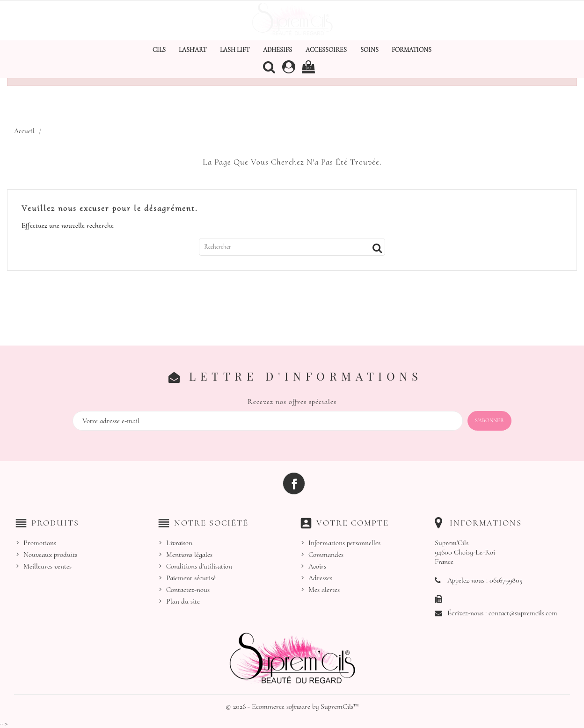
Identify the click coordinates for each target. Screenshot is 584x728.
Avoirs (317, 566)
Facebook (294, 483)
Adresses (320, 578)
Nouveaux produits (50, 555)
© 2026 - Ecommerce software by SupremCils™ (292, 706)
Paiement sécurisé (191, 578)
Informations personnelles (344, 543)
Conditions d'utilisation (199, 566)
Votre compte (353, 523)
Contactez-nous (188, 590)
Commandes (326, 555)
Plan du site (183, 601)
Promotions (40, 543)
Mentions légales (189, 555)
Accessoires (326, 50)
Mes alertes (324, 590)
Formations (412, 50)
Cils (159, 50)
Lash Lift (235, 50)
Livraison (179, 543)
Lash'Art (193, 50)
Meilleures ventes (47, 566)
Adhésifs (277, 50)
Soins (369, 50)
